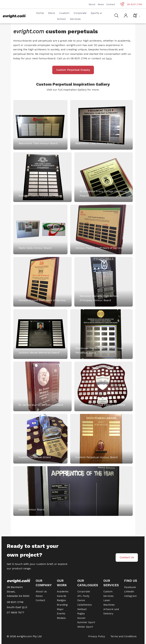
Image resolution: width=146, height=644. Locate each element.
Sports (96, 13)
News (101, 4)
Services (75, 19)
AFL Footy (83, 596)
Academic (63, 592)
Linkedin (129, 592)
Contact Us (127, 557)
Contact (111, 4)
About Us (41, 592)
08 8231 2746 (131, 4)
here (109, 58)
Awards (62, 596)
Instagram (130, 596)
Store (52, 13)
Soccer (81, 618)
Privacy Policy (97, 636)
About (92, 4)
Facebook (130, 587)
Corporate (80, 13)
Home (40, 13)
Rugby (81, 614)
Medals (61, 618)
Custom (64, 13)
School (61, 19)
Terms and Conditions (123, 636)
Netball (82, 609)
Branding (62, 605)
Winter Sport (85, 627)
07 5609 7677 (16, 612)
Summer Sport (86, 622)
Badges (61, 600)
